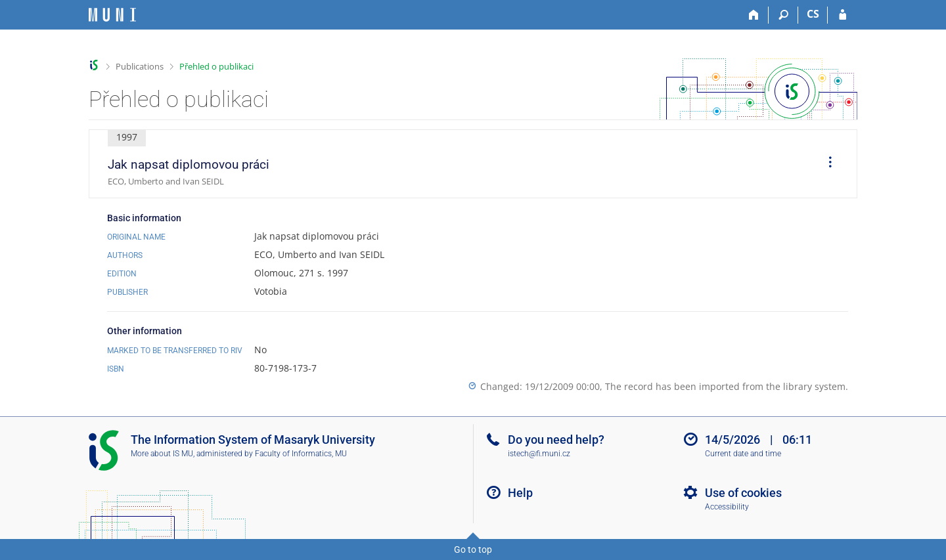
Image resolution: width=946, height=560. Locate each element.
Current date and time (743, 454)
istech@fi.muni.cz (539, 454)
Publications (140, 66)
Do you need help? (556, 440)
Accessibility (727, 507)
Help (520, 493)
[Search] (783, 15)
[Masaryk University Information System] (112, 15)
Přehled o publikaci (216, 66)
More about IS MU (162, 454)
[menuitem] (826, 164)
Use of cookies (743, 493)
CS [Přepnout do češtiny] (813, 14)
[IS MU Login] (843, 15)
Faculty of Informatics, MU (301, 454)
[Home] (754, 15)
